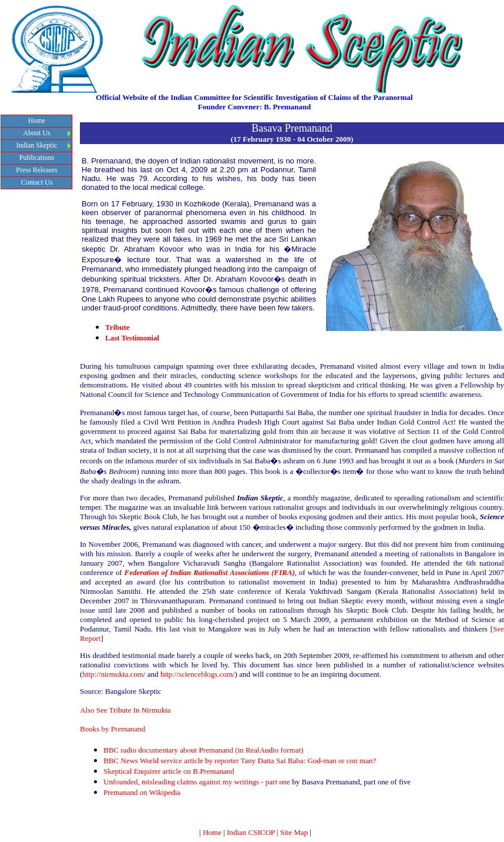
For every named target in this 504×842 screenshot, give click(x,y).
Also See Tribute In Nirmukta (125, 710)
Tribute (117, 327)
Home (212, 832)
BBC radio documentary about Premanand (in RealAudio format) (203, 750)
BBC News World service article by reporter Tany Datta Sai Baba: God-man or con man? (240, 761)
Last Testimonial (132, 338)
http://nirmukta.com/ (114, 674)
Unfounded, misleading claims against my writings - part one (197, 782)
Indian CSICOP (251, 832)
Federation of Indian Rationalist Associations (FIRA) (209, 572)
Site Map (294, 832)
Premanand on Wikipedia (142, 792)
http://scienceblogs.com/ (198, 674)
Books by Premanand (112, 729)
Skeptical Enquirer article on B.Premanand (169, 771)
